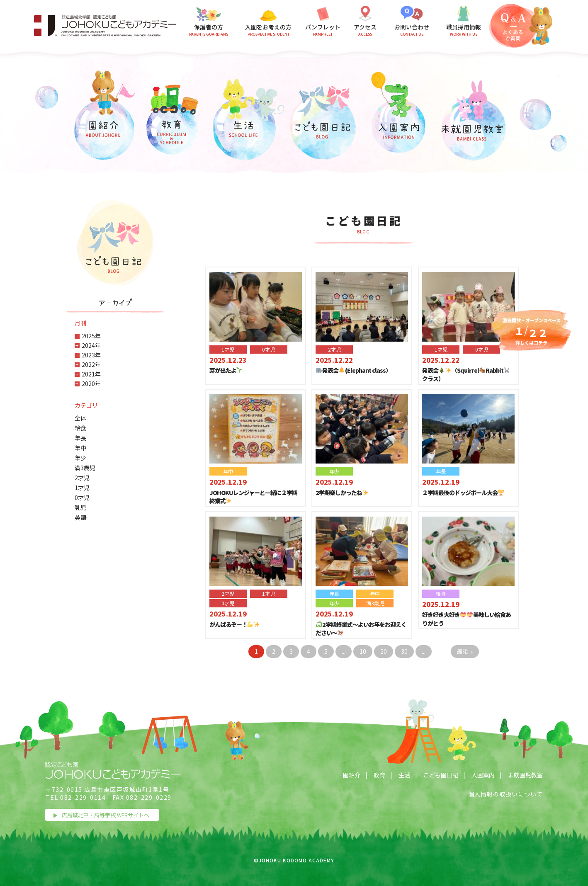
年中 (80, 448)
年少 (80, 458)
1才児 (82, 488)
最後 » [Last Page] (465, 651)
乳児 (80, 507)
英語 (80, 517)
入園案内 (483, 775)
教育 (379, 775)
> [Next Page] (441, 652)
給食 (80, 428)
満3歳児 (85, 468)
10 (363, 651)
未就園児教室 (525, 775)
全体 (80, 418)
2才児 (82, 478)
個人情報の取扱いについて (505, 794)
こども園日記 (441, 775)
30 (404, 651)
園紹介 (352, 775)
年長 (80, 438)
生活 (404, 775)
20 (384, 651)
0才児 (82, 498)
